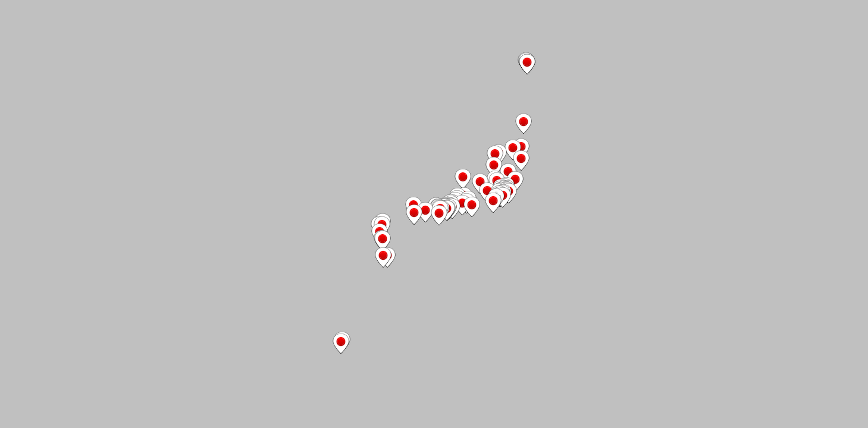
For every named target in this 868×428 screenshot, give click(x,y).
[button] (494, 167)
